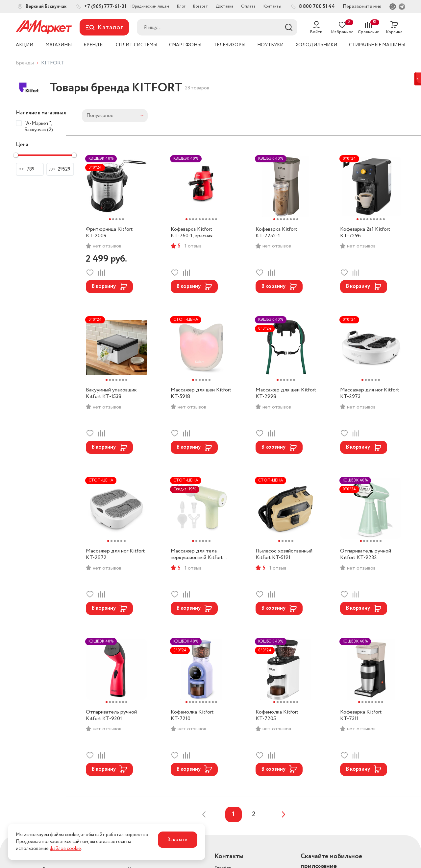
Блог (181, 6)
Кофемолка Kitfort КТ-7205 (277, 716)
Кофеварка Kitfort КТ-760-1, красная (192, 233)
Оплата (248, 6)
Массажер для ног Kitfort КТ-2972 (115, 554)
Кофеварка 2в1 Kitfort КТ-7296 (365, 233)
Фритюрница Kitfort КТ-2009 (109, 233)
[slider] (16, 155)
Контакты (272, 6)
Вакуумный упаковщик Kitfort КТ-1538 (111, 393)
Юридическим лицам (150, 6)
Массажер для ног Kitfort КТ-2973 (370, 393)
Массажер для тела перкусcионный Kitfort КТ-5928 (197, 554)
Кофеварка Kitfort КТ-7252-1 (276, 233)
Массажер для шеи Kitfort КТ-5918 (201, 393)
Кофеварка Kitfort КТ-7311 (361, 716)
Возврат (200, 6)
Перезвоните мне (362, 7)
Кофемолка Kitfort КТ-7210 (192, 716)
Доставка (224, 6)
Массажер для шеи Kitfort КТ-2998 (286, 393)
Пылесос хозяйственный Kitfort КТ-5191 (284, 554)
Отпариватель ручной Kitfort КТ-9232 (366, 554)
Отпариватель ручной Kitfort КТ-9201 (111, 716)
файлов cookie (65, 849)
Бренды (25, 63)
